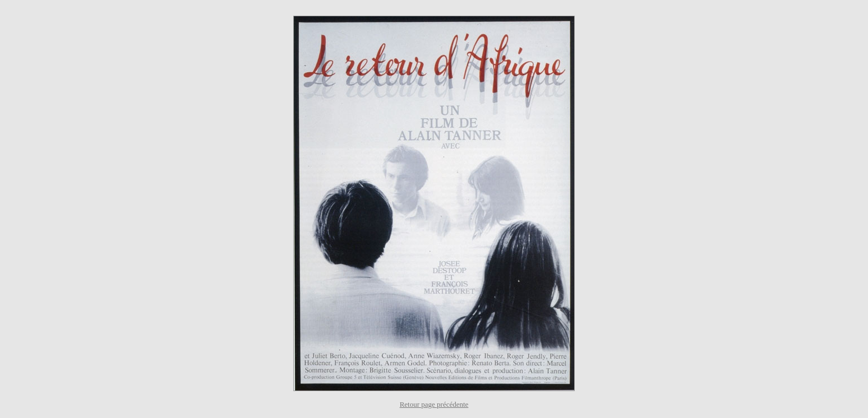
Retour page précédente (434, 404)
